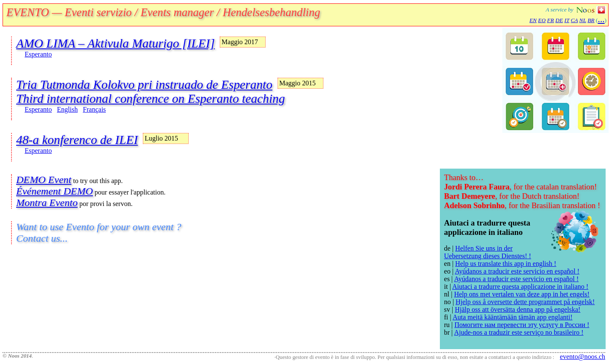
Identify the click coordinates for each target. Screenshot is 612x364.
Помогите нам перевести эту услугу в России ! (522, 325)
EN (533, 20)
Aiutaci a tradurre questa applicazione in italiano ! (520, 286)
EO (542, 20)
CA (574, 20)
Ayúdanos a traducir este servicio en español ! (517, 271)
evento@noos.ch (582, 357)
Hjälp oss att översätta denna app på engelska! (517, 309)
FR (550, 20)
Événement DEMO (55, 191)
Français (94, 109)
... (601, 19)
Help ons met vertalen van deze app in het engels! (522, 294)
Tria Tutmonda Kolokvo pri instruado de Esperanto (144, 85)
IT (567, 20)
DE (559, 20)
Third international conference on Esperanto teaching (150, 99)
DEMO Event (44, 180)
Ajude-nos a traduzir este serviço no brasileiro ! (518, 332)
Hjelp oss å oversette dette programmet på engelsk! (525, 302)
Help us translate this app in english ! (506, 264)
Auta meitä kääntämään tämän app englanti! (513, 317)
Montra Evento (47, 203)
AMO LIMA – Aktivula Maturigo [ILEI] (115, 43)
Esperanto (38, 54)
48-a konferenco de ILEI (77, 140)
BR (591, 20)
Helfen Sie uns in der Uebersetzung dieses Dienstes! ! (488, 252)
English (67, 109)
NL (583, 20)
